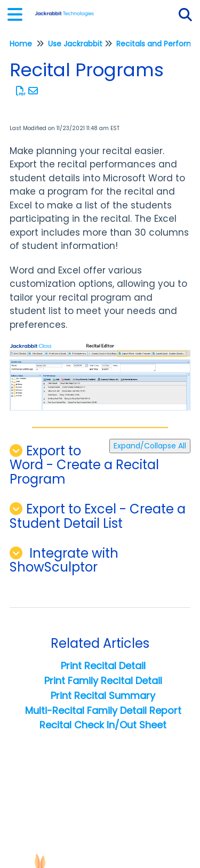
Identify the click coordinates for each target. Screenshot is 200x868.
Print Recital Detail (103, 666)
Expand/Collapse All (150, 446)
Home (21, 44)
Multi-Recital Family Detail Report (103, 710)
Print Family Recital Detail (103, 681)
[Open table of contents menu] (19, 13)
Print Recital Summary (103, 696)
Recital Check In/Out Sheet (103, 725)
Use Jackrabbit (75, 44)
